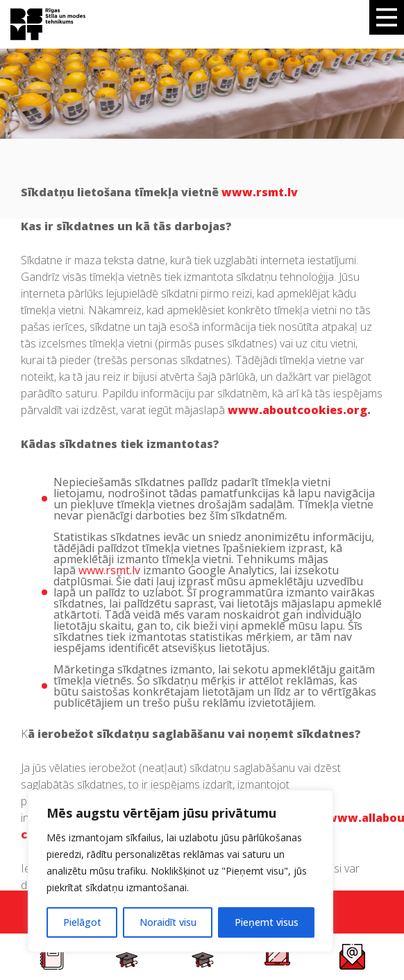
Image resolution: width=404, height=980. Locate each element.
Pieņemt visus (267, 922)
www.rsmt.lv (109, 570)
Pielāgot (82, 922)
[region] (180, 871)
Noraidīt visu (168, 922)
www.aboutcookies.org (297, 410)
